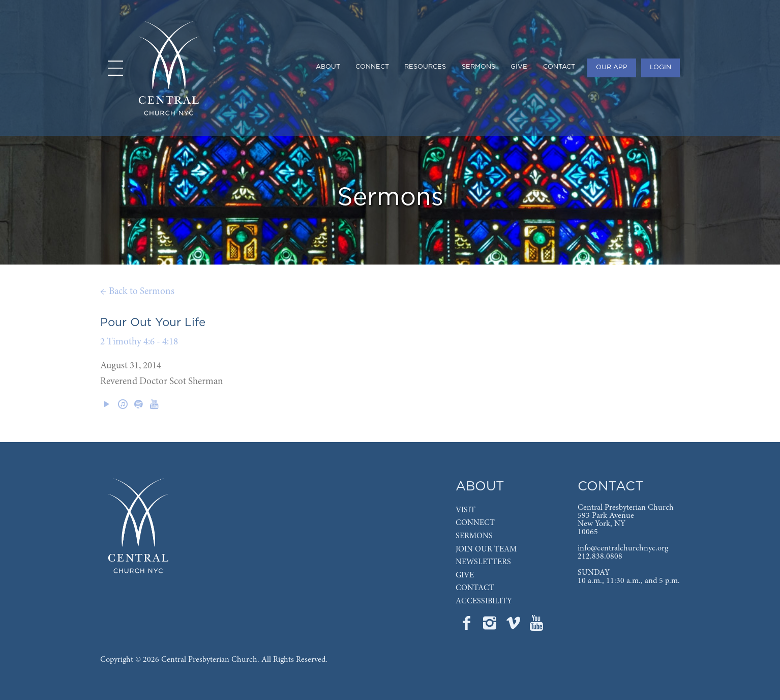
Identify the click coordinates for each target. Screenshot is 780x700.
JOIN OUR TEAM (486, 549)
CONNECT (475, 523)
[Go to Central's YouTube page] (536, 626)
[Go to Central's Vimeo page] (514, 626)
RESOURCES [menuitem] (425, 67)
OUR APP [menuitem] (612, 67)
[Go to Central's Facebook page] (467, 626)
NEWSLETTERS (483, 562)
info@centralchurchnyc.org (623, 548)
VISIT (466, 510)
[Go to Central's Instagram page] (491, 626)
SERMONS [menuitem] (478, 67)
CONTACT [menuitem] (559, 67)
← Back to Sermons (137, 292)
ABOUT (480, 487)
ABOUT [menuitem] (328, 67)
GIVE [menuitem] (519, 67)
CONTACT (475, 588)
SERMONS (474, 536)
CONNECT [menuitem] (372, 67)
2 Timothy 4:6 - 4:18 (139, 342)
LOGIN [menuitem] (661, 67)
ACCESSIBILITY (484, 601)
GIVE (465, 575)
